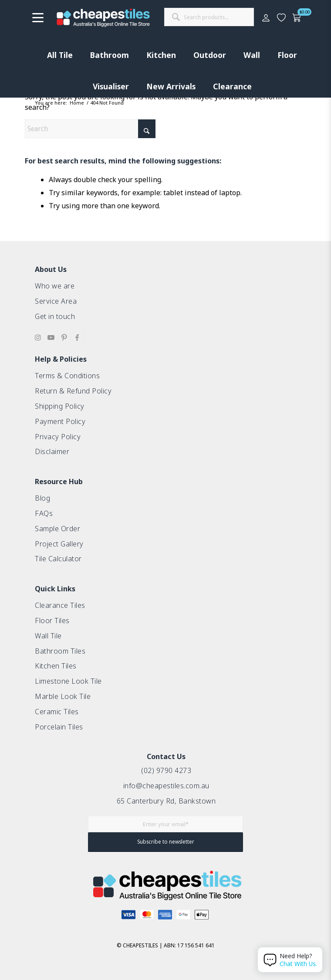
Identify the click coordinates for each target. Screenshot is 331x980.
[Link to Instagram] (38, 337)
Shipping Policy (60, 406)
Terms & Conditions (67, 376)
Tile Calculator (58, 559)
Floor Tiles (52, 621)
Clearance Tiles (60, 605)
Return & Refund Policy (73, 391)
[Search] (90, 129)
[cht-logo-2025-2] (103, 17)
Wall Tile (48, 636)
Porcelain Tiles (59, 727)
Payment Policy (60, 421)
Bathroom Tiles (60, 651)
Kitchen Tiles (56, 666)
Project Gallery (59, 544)
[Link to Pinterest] (64, 337)
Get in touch (55, 316)
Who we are (55, 286)
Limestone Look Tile (68, 681)
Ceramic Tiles (57, 712)
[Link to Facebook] (77, 337)
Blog (42, 498)
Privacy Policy (58, 437)
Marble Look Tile (63, 696)
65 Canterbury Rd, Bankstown (166, 801)
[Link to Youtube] (51, 337)
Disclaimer (52, 451)
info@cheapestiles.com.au (166, 786)
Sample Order (57, 529)
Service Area (56, 301)
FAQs (44, 513)
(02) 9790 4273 (166, 770)
